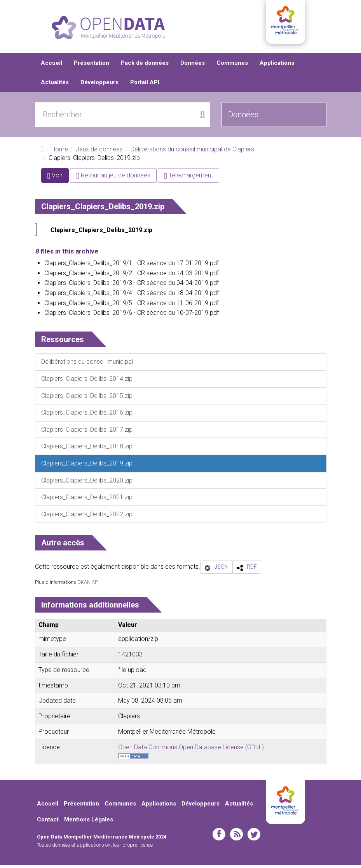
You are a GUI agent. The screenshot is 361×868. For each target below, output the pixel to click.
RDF (252, 570)
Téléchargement (188, 178)
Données (193, 66)
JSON (221, 570)
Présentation (92, 66)
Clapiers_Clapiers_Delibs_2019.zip (101, 233)
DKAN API (88, 585)
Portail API (145, 85)
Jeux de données (99, 152)
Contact (48, 823)
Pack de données (145, 66)
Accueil (51, 66)
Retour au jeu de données (113, 178)
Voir (58, 180)
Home (60, 152)
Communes (232, 66)
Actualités (55, 85)
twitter (254, 837)
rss (236, 837)
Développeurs (99, 85)
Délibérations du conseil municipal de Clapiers (192, 152)
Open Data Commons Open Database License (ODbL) (191, 750)
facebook (219, 837)
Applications (277, 66)
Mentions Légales (89, 823)
